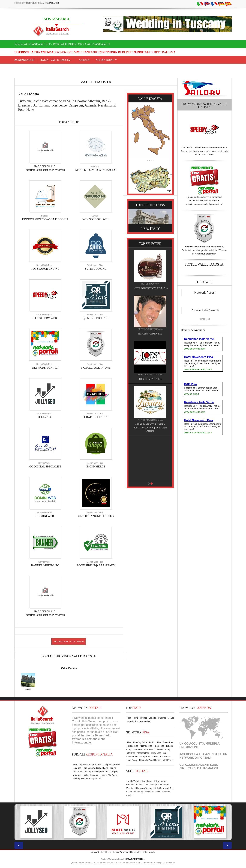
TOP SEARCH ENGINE (45, 269)
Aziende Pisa (146, 746)
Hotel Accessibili (153, 792)
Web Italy (130, 788)
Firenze (144, 718)
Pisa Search (149, 749)
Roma (136, 718)
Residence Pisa (158, 753)
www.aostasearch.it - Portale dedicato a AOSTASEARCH (62, 44)
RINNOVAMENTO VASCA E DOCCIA (45, 219)
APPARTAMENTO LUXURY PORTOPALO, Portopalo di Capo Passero (151, 428)
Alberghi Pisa (143, 753)
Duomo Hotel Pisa (163, 760)
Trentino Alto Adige (108, 775)
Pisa (129, 718)
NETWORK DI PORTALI (195, 758)
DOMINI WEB (45, 516)
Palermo (162, 718)
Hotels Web (132, 781)
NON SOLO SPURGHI (96, 219)
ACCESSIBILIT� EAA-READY (96, 565)
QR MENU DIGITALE (96, 318)
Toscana (94, 775)
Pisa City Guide (140, 742)
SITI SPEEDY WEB (45, 318)
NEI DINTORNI (105, 60)
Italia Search (149, 852)
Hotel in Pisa (163, 749)
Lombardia (77, 772)
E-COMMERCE (96, 466)
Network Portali (205, 293)
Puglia (114, 772)
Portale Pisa (132, 746)
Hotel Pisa (130, 753)
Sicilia (85, 775)
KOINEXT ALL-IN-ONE (96, 368)
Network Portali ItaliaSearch (43, 3)
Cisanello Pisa (146, 760)
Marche (95, 772)
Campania (108, 765)
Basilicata (87, 765)
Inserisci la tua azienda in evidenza (45, 170)
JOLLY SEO (45, 417)
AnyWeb (95, 852)
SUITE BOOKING (96, 269)
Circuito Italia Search (205, 310)
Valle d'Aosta (69, 668)
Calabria (97, 765)
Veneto (97, 779)
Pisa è (134, 760)
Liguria (113, 768)
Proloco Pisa (155, 742)
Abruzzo (77, 765)
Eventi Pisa (168, 742)
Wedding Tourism (134, 785)
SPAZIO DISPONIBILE (44, 166)
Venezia (153, 718)
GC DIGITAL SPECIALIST (45, 466)
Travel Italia (149, 785)
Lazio (106, 768)
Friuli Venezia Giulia (92, 768)
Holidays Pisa (152, 757)
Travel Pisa (137, 749)
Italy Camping (161, 788)
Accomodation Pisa (135, 757)
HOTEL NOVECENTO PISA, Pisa (151, 288)
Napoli (130, 721)
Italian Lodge (160, 781)
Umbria (75, 779)
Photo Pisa (159, 746)
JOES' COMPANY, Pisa (151, 379)
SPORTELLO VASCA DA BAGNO (96, 170)
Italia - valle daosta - (57, 60)
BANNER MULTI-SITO (45, 565)
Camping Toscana (145, 788)
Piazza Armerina (142, 721)
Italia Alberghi (163, 785)
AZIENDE (85, 60)
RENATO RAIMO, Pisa (151, 334)
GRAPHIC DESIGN (96, 417)
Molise (87, 772)
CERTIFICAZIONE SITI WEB (96, 516)
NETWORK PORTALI (45, 368)
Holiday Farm (146, 781)
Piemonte (105, 772)
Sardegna (76, 775)
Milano (171, 718)
